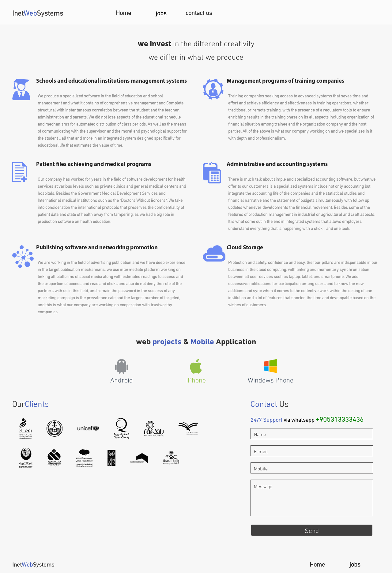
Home (123, 12)
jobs (161, 12)
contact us (199, 12)
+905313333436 (340, 418)
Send (312, 530)
